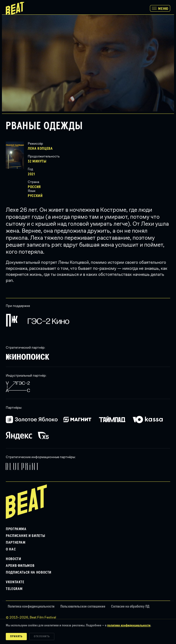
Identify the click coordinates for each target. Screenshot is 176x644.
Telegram (14, 589)
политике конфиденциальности (129, 625)
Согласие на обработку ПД (130, 607)
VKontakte (15, 582)
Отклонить (42, 637)
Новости (13, 559)
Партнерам (16, 542)
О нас (11, 549)
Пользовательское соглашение (83, 607)
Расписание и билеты (25, 536)
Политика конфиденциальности (31, 607)
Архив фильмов (20, 566)
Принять (16, 637)
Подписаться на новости (29, 572)
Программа (16, 529)
